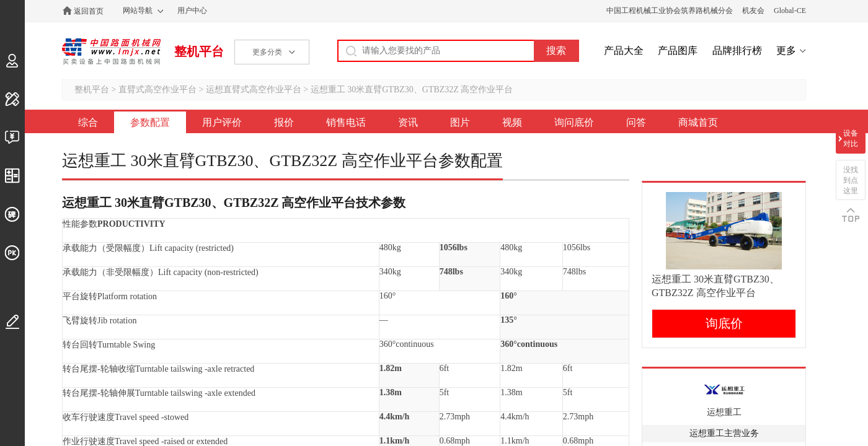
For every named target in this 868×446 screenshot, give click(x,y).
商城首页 (698, 122)
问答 (636, 122)
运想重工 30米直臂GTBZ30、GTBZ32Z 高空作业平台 (412, 90)
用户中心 (192, 11)
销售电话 (346, 122)
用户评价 (222, 122)
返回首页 (89, 11)
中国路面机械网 (111, 51)
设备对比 (851, 138)
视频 (512, 122)
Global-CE (790, 11)
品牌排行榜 (737, 50)
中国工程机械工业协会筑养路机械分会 (670, 11)
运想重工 (724, 412)
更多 (786, 50)
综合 (88, 122)
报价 (284, 122)
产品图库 (678, 50)
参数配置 (150, 122)
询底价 (724, 323)
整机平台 (199, 51)
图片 (460, 122)
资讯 (408, 122)
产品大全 (624, 50)
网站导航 (138, 11)
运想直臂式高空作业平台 (254, 90)
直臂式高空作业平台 (157, 90)
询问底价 (574, 122)
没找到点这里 (851, 180)
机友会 (753, 11)
